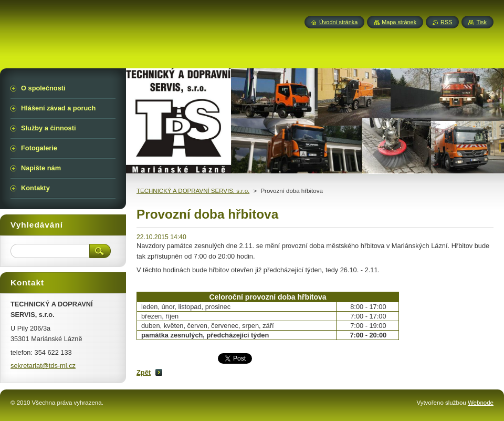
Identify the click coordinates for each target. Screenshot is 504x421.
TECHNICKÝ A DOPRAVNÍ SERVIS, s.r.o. (193, 191)
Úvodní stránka (338, 22)
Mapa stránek (399, 22)
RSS (446, 22)
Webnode (481, 403)
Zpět (144, 372)
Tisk (481, 22)
